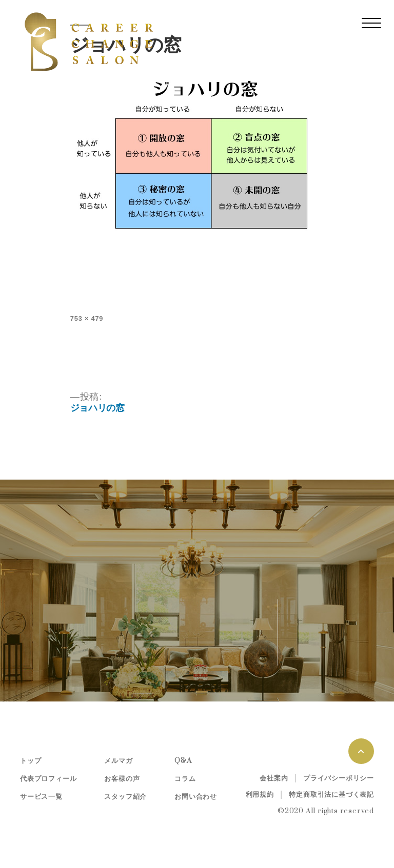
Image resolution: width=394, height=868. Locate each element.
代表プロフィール (48, 779)
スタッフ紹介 (125, 797)
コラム (185, 779)
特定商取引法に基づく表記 (331, 795)
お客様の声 (122, 779)
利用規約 (260, 795)
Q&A (183, 761)
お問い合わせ (196, 797)
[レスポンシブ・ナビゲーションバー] (371, 23)
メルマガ (118, 761)
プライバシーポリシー (339, 778)
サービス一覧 (41, 797)
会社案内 (274, 778)
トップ (31, 761)
